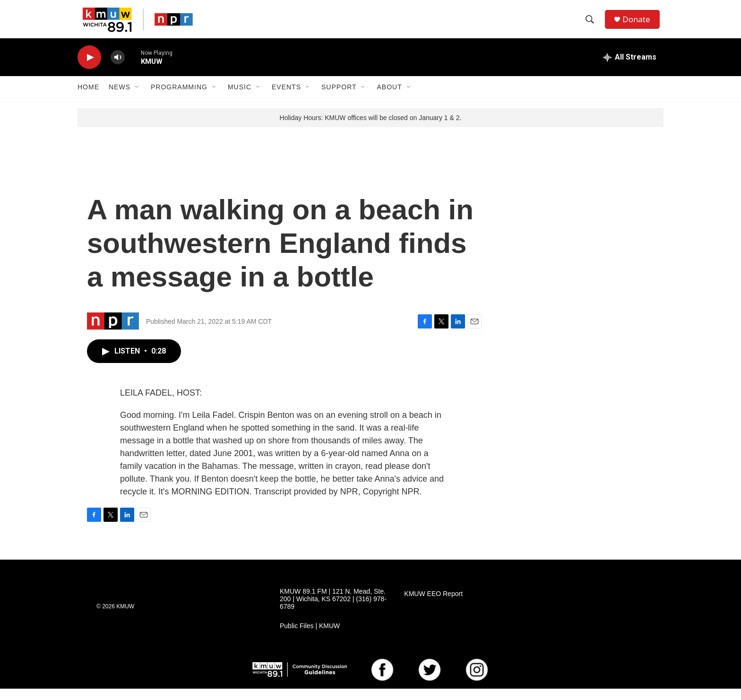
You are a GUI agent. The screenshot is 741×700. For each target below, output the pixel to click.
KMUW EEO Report (433, 605)
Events (286, 98)
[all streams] (630, 69)
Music (240, 98)
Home (88, 98)
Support (339, 98)
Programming (179, 98)
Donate (639, 25)
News (120, 98)
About (389, 98)
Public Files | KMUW (310, 637)
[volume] (118, 69)
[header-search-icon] (592, 25)
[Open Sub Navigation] (138, 98)
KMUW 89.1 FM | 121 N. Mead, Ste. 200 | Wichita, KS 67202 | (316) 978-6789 (333, 610)
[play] (89, 69)
